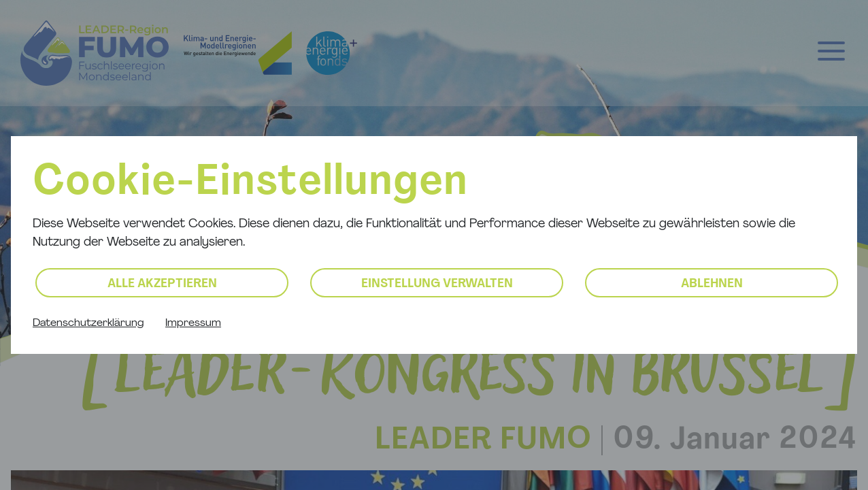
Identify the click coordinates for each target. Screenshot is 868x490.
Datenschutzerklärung (88, 323)
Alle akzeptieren (162, 284)
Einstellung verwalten (437, 284)
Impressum (193, 323)
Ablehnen (712, 284)
